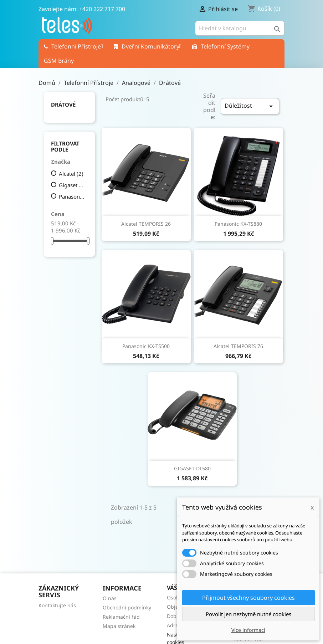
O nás (110, 598)
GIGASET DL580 (192, 468)
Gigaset (72, 185)
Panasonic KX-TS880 (238, 224)
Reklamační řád (121, 617)
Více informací (248, 630)
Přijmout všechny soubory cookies (248, 598)
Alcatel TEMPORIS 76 (238, 346)
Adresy (175, 625)
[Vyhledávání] (240, 28)
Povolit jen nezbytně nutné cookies (248, 614)
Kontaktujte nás (57, 605)
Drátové (63, 104)
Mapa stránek (119, 626)
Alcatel (71, 174)
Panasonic (72, 196)
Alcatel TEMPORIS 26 (146, 224)
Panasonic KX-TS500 (146, 346)
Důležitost (250, 106)
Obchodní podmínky (127, 607)
